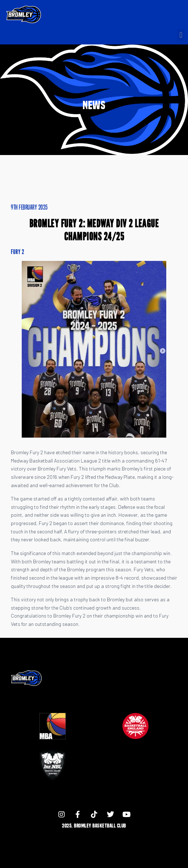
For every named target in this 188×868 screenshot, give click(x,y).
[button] (181, 35)
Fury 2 (18, 252)
